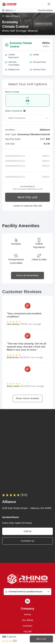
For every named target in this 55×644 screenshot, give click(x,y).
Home (27, 614)
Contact (28, 626)
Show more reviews (28, 398)
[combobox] (27, 118)
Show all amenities (27, 275)
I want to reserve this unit (27, 206)
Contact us (27, 541)
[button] (27, 601)
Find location (45, 10)
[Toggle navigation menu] (50, 4)
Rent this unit (28, 197)
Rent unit (41, 639)
